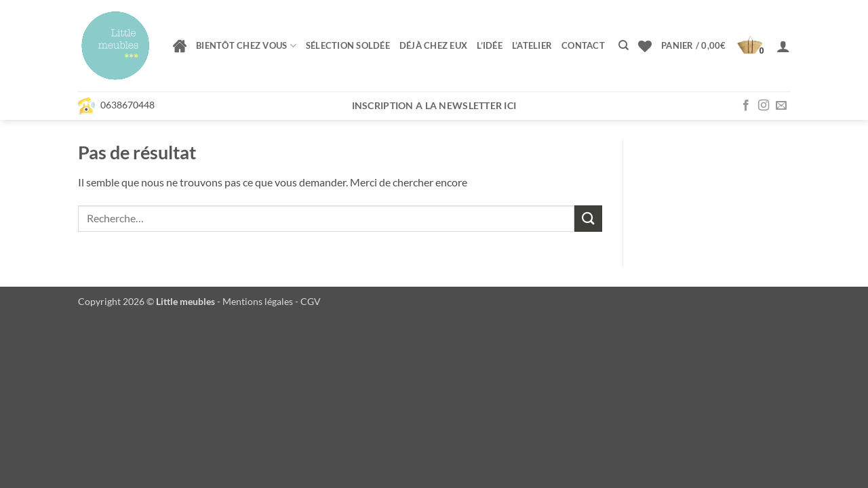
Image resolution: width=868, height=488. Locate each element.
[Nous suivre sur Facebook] (746, 106)
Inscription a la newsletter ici (434, 105)
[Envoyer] (588, 219)
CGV (311, 301)
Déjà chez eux (433, 45)
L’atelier (532, 45)
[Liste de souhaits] (645, 46)
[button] (714, 46)
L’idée (490, 45)
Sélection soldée (348, 45)
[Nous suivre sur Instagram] (764, 106)
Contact (583, 45)
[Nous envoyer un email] (781, 106)
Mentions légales (258, 301)
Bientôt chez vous (246, 46)
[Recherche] (624, 45)
